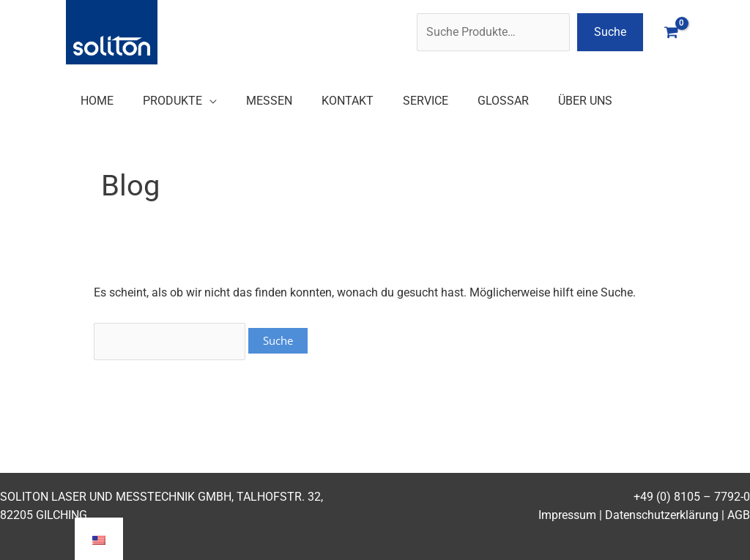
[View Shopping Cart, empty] (671, 32)
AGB (739, 515)
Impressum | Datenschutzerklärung (628, 515)
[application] (209, 101)
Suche (610, 32)
